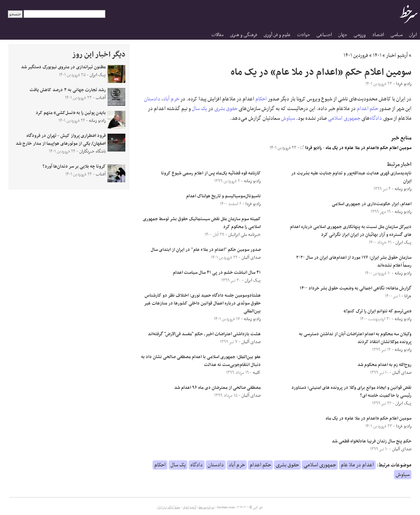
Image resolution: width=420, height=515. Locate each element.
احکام (261, 99)
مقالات (217, 35)
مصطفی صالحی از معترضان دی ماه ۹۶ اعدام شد (217, 388)
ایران (413, 35)
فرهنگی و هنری (244, 35)
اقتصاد (378, 35)
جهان (343, 35)
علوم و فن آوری (277, 35)
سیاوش (288, 118)
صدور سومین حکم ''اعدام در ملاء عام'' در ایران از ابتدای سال (206, 250)
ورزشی (360, 35)
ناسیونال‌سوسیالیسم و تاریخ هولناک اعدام (223, 196)
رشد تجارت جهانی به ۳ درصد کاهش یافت (68, 90)
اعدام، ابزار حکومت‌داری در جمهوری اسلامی (372, 204)
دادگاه (376, 118)
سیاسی (396, 35)
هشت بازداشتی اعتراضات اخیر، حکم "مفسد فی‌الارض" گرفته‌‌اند (204, 334)
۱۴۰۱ (377, 55)
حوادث (304, 35)
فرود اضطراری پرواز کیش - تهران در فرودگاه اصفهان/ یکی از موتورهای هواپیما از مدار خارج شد (61, 140)
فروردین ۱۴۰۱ (356, 55)
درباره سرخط (206, 507)
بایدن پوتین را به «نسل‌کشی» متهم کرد (71, 113)
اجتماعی (324, 35)
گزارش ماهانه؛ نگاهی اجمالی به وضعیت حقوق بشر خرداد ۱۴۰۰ (356, 288)
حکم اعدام (367, 109)
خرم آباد (171, 99)
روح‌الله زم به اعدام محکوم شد (384, 365)
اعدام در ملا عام (357, 465)
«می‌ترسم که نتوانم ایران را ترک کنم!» (377, 311)
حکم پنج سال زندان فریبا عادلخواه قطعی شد (372, 441)
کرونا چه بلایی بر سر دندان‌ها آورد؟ (74, 167)
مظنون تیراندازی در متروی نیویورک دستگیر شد (63, 67)
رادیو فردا (311, 148)
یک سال (199, 109)
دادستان (152, 99)
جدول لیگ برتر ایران (169, 507)
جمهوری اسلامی (344, 118)
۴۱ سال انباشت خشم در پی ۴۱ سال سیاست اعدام (217, 273)
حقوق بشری (226, 109)
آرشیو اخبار (397, 55)
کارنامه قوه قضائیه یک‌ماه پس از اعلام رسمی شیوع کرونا (211, 173)
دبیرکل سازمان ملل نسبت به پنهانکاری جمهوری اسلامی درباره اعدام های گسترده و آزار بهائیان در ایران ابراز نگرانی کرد (351, 231)
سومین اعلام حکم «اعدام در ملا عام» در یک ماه (369, 148)
